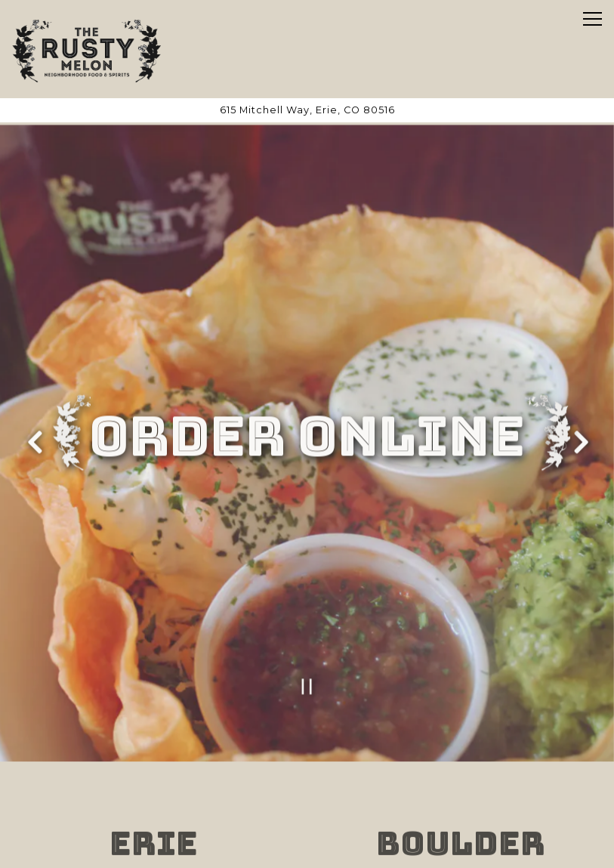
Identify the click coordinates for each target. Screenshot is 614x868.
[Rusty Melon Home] (87, 49)
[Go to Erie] (307, 110)
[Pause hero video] (307, 676)
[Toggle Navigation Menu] (592, 19)
